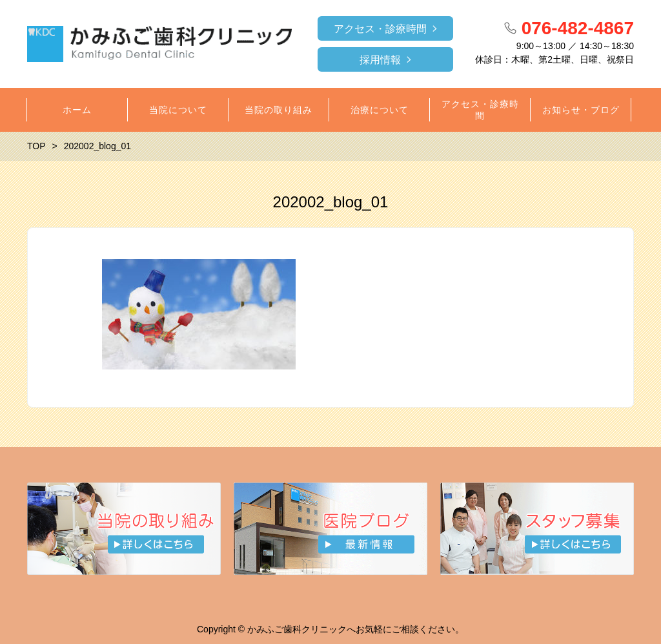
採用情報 (380, 60)
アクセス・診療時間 (380, 29)
